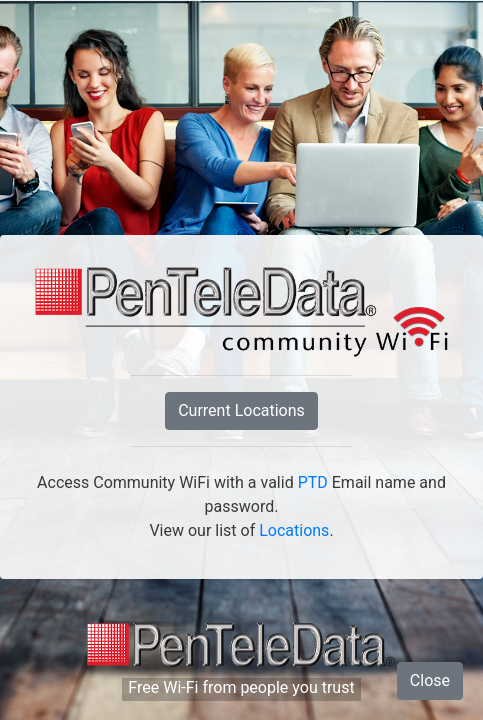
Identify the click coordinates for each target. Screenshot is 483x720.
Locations (294, 530)
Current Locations (241, 410)
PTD (313, 482)
